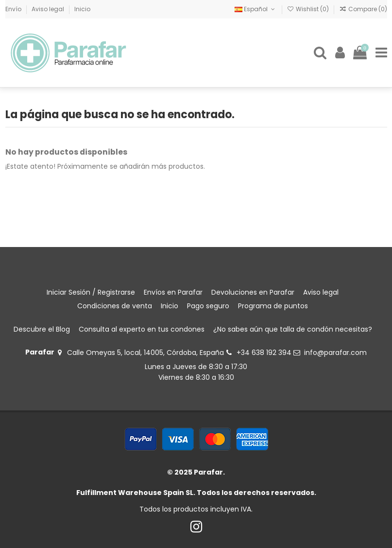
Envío (14, 9)
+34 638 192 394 (264, 353)
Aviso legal (49, 9)
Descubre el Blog (42, 329)
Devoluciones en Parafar (253, 292)
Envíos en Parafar (173, 292)
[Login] (340, 53)
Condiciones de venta (115, 306)
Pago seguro (208, 306)
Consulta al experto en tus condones (142, 329)
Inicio (82, 9)
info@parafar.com (335, 353)
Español (256, 9)
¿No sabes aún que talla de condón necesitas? (293, 329)
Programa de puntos (273, 306)
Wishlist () (309, 9)
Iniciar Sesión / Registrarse (91, 292)
